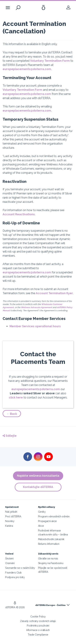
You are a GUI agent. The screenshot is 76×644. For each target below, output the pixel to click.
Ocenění (10, 563)
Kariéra (9, 526)
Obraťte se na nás (48, 558)
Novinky (10, 521)
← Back (12, 414)
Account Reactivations (19, 214)
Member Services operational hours (35, 326)
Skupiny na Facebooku (51, 563)
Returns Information (49, 544)
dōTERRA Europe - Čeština (50, 605)
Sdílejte (10, 436)
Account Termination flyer (54, 293)
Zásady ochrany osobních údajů (38, 621)
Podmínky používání (38, 625)
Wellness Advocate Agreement (37, 307)
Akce (41, 526)
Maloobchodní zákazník (51, 539)
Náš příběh (11, 512)
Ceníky (42, 512)
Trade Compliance (38, 635)
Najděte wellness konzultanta (38, 476)
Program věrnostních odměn (54, 516)
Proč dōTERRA (13, 516)
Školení (9, 558)
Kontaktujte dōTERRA (38, 487)
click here (16, 398)
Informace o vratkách (38, 630)
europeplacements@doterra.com (27, 69)
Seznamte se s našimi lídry (20, 568)
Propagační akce (47, 521)
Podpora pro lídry (15, 577)
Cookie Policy (38, 616)
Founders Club (13, 572)
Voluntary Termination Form (50, 61)
